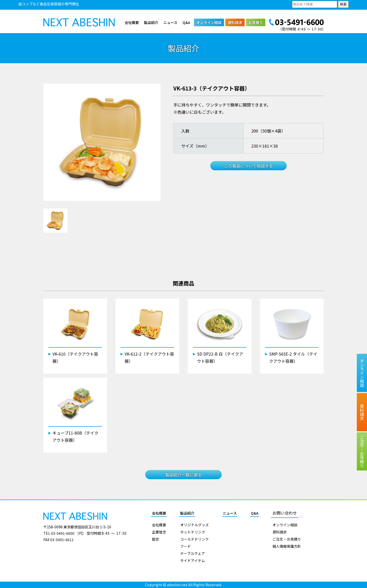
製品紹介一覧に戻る (183, 475)
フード (186, 546)
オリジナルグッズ (194, 525)
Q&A (186, 22)
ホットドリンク (193, 532)
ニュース (170, 22)
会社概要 (132, 22)
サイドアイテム (193, 560)
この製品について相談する (248, 166)
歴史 (155, 539)
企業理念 (159, 532)
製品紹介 (151, 22)
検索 (343, 4)
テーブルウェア (193, 553)
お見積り (256, 22)
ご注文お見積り (362, 451)
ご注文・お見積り (287, 539)
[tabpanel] (102, 142)
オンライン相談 (209, 22)
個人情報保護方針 (287, 546)
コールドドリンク (194, 539)
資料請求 (235, 22)
